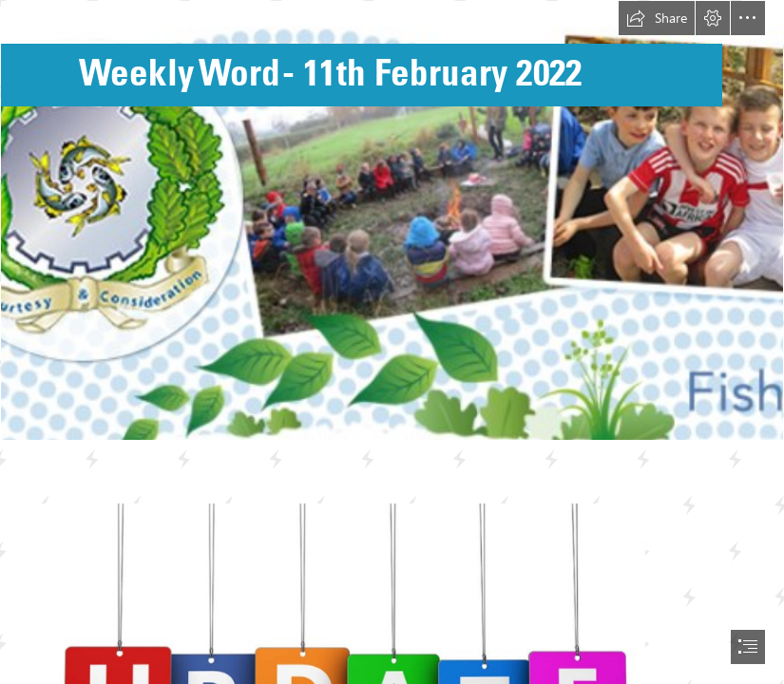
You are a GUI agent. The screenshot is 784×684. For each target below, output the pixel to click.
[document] (392, 342)
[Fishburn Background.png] (392, 220)
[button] (657, 18)
